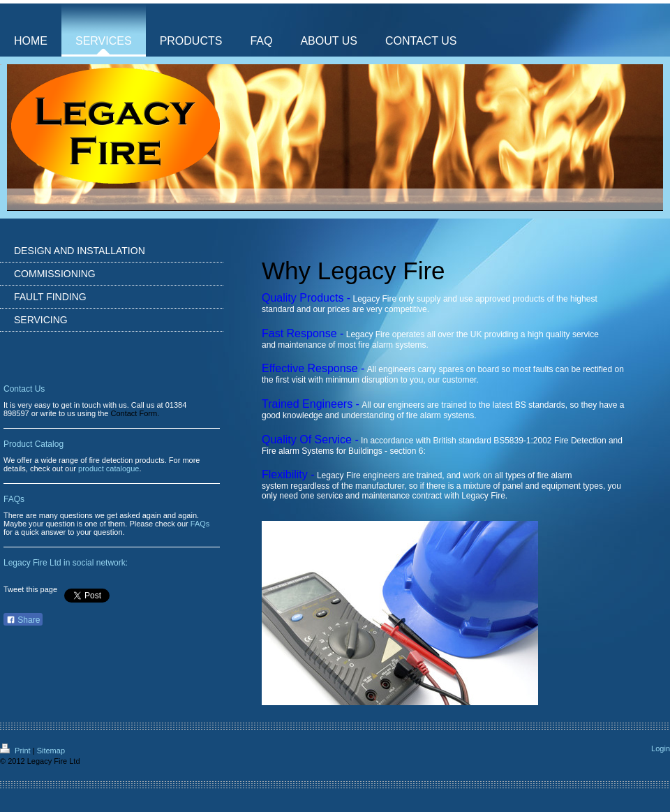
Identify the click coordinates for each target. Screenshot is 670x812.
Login (661, 748)
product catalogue (109, 468)
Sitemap (51, 751)
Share (23, 620)
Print (16, 751)
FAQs (200, 524)
